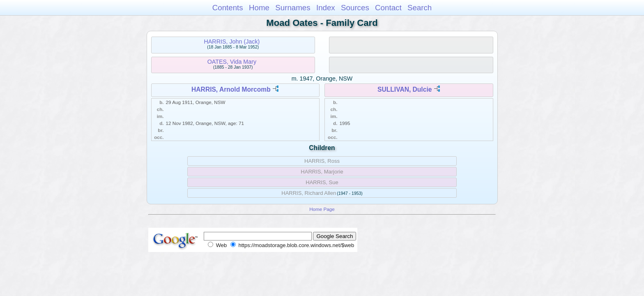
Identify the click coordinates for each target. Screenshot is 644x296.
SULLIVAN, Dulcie (405, 89)
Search (420, 8)
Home (259, 8)
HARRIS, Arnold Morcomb (231, 89)
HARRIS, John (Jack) (232, 42)
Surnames (293, 8)
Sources (355, 8)
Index (326, 8)
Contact (388, 8)
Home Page (322, 209)
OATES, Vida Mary (232, 62)
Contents (228, 8)
